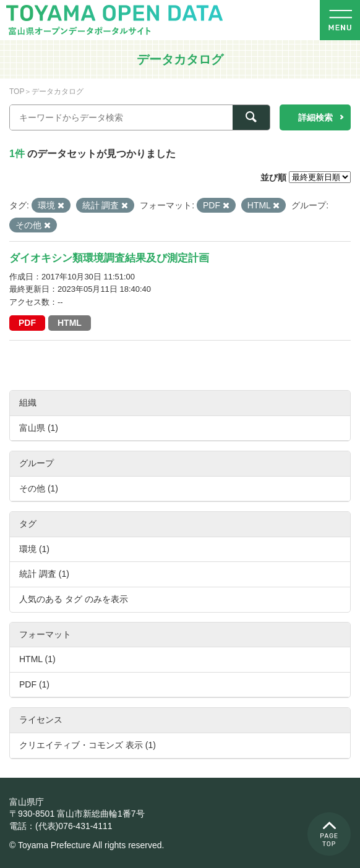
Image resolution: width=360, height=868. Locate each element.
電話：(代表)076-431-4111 (61, 826)
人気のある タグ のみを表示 (74, 599)
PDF (27, 323)
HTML (70, 323)
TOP (17, 91)
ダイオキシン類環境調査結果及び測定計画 (109, 258)
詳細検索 (315, 117)
